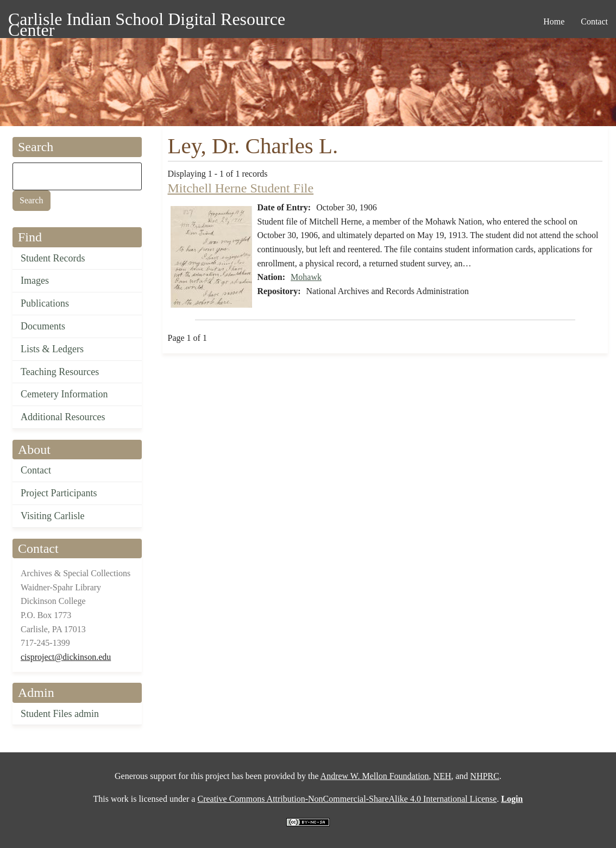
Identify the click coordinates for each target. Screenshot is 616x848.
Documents (43, 326)
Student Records (53, 258)
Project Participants (59, 493)
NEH (442, 776)
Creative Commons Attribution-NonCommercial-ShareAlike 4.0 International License (347, 799)
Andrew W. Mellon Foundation (375, 776)
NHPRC (485, 776)
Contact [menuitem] (594, 21)
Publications (45, 303)
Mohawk (306, 277)
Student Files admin (60, 714)
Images (35, 280)
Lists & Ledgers (52, 349)
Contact (36, 470)
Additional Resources (63, 417)
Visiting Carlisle (52, 516)
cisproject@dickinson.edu (66, 657)
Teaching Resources (60, 372)
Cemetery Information (64, 394)
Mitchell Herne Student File (241, 188)
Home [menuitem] (554, 21)
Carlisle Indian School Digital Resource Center (147, 21)
